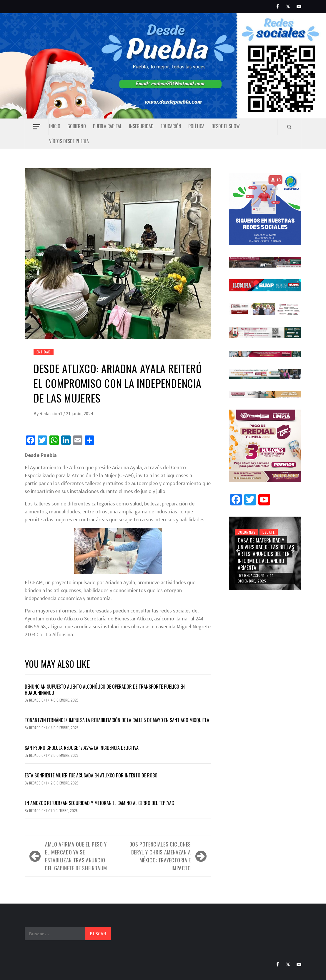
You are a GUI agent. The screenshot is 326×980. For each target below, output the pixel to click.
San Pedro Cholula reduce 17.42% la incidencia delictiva (82, 748)
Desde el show (226, 126)
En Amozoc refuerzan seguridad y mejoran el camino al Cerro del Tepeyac (100, 803)
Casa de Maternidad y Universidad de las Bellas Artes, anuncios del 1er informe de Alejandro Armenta (266, 554)
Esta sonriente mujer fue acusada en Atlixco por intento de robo (91, 775)
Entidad (44, 352)
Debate (269, 532)
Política (196, 126)
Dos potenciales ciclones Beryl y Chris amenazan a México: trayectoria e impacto (160, 856)
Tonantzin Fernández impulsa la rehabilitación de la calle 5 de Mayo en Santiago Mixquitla (117, 720)
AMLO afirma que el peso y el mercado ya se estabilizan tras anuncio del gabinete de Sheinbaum (76, 856)
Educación (171, 126)
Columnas (247, 532)
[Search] (289, 127)
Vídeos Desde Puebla (69, 141)
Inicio (55, 126)
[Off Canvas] (37, 127)
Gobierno (77, 126)
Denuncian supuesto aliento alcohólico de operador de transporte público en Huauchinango (105, 690)
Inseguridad (141, 126)
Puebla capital (107, 126)
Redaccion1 (51, 413)
